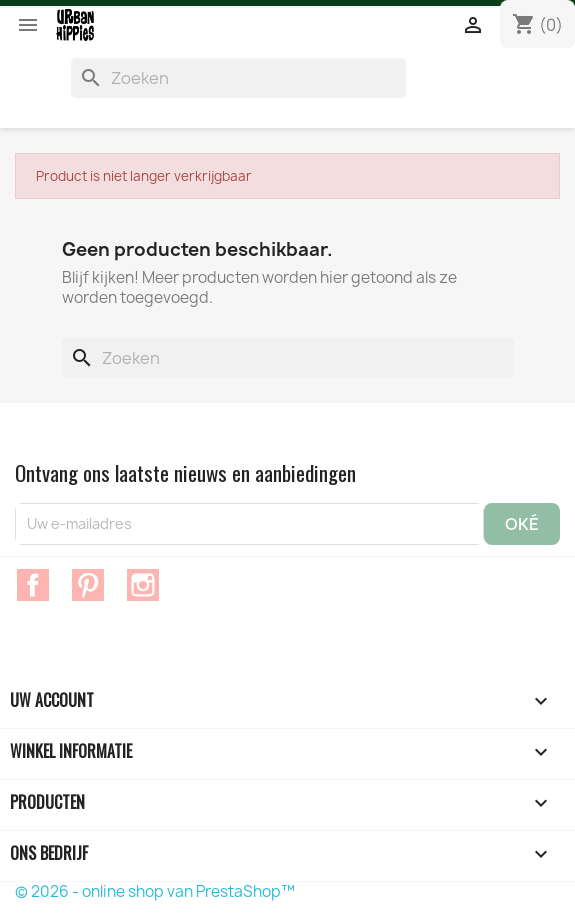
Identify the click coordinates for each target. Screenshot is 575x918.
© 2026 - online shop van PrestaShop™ (155, 891)
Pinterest (88, 585)
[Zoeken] (238, 78)
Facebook (33, 585)
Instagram (143, 585)
